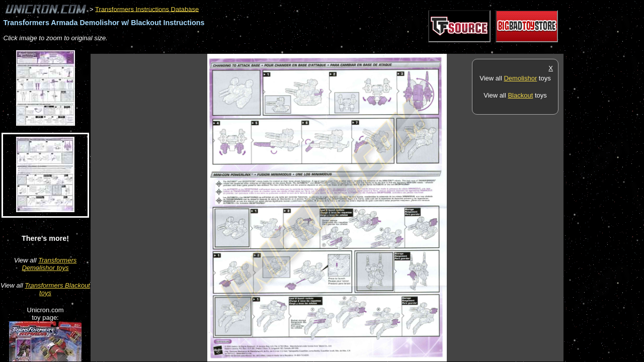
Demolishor (520, 78)
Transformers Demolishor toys (49, 264)
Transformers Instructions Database (147, 9)
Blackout (520, 95)
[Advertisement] (274, 49)
